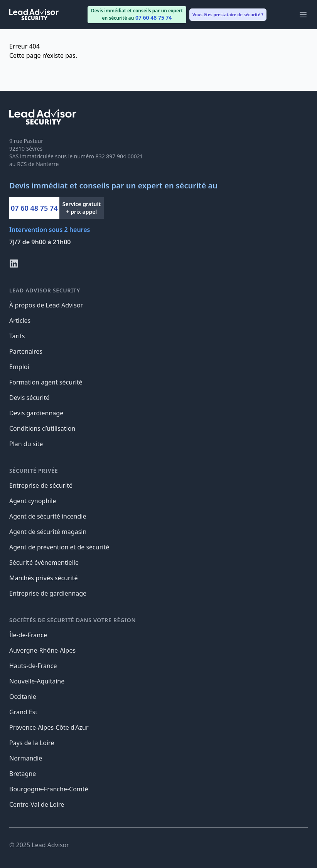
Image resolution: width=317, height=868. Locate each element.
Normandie (26, 758)
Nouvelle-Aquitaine (37, 681)
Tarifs (17, 336)
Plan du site (26, 444)
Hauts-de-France (33, 666)
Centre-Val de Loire (37, 804)
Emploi (19, 367)
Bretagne (23, 774)
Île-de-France (28, 635)
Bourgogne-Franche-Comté (49, 789)
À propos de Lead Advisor (46, 305)
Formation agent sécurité (46, 382)
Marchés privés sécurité (44, 578)
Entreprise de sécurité (41, 485)
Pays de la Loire (32, 743)
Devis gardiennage (36, 413)
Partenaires (26, 351)
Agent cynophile (33, 501)
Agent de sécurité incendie (48, 516)
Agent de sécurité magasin (48, 532)
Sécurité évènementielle (44, 562)
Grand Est (23, 712)
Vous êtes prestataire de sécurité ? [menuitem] (228, 14)
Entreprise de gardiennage (48, 593)
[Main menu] (303, 15)
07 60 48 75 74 (34, 208)
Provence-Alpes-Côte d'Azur (49, 727)
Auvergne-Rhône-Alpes (42, 650)
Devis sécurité (29, 398)
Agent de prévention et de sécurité (59, 547)
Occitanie (23, 697)
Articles (20, 321)
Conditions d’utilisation (42, 428)
